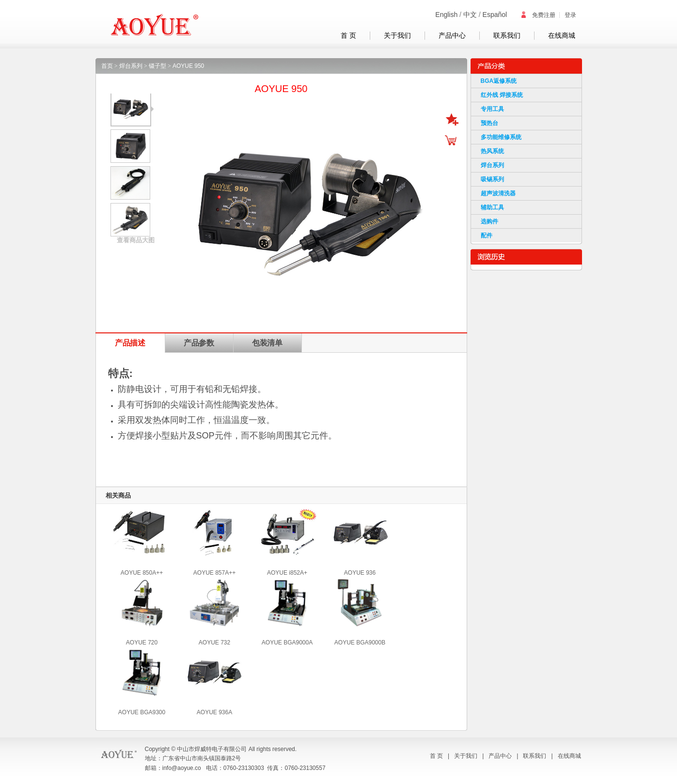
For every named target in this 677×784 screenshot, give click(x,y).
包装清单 (268, 343)
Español (495, 15)
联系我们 (507, 36)
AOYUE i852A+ (287, 573)
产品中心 (452, 36)
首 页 (348, 36)
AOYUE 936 (360, 573)
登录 (570, 15)
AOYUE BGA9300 (142, 712)
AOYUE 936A (214, 712)
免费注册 (538, 15)
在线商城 (562, 36)
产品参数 (199, 343)
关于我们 (397, 36)
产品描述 (130, 343)
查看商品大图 (136, 240)
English (446, 15)
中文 (470, 15)
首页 (107, 66)
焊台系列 (131, 66)
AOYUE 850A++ (142, 573)
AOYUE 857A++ (214, 573)
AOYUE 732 (214, 643)
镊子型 (157, 66)
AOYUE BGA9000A (287, 643)
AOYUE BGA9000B (360, 643)
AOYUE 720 (142, 643)
